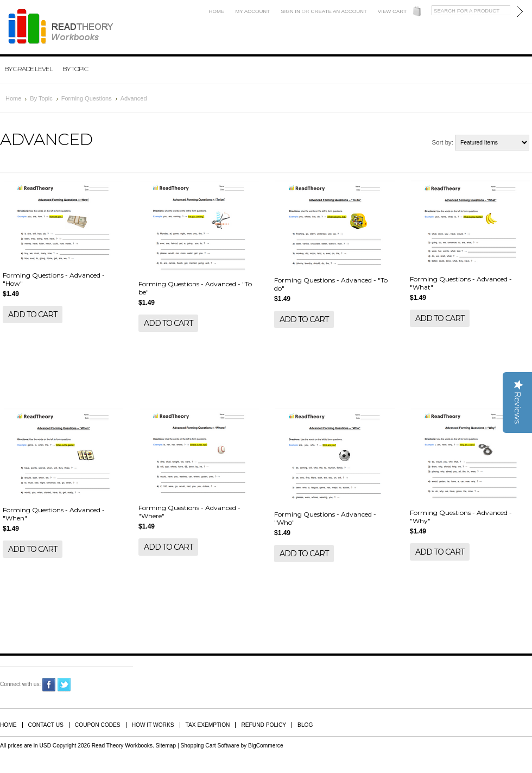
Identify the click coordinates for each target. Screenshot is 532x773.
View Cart (392, 11)
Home (217, 11)
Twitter (64, 685)
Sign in (290, 11)
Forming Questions (87, 98)
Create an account (339, 11)
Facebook (49, 685)
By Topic (75, 69)
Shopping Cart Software (210, 746)
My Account (252, 11)
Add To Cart (33, 315)
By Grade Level (28, 69)
